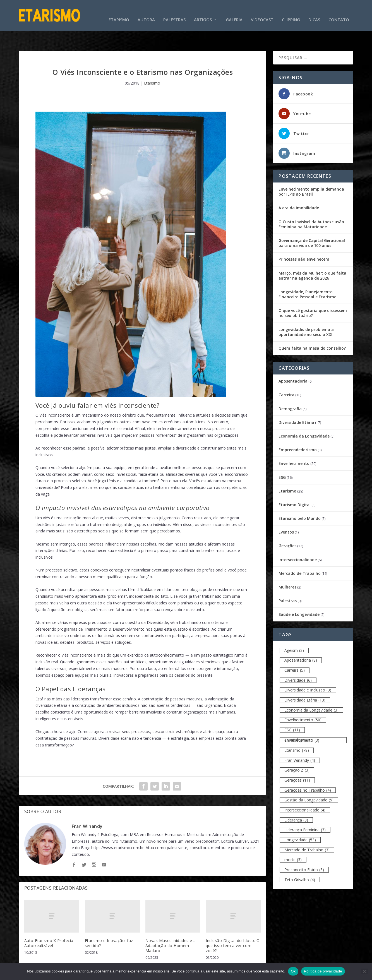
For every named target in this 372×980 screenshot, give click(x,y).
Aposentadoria (293, 364)
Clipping (291, 11)
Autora (146, 11)
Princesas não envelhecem (304, 242)
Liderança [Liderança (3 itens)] (296, 803)
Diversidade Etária (296, 405)
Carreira (286, 377)
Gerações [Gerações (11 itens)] (297, 763)
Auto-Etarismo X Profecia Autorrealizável (49, 926)
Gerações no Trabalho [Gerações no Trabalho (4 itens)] (308, 773)
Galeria (234, 11)
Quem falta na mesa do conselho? (312, 331)
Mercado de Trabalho (300, 556)
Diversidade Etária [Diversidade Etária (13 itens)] (305, 683)
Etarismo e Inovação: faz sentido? (109, 926)
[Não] (364, 971)
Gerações (287, 528)
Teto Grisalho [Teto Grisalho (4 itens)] (300, 862)
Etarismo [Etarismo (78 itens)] (297, 733)
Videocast (262, 11)
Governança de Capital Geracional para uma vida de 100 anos (312, 226)
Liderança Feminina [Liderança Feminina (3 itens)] (305, 812)
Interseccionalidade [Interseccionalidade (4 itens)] (305, 793)
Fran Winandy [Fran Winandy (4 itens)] (300, 743)
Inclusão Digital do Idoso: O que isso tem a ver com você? (233, 928)
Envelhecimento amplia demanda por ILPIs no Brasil (311, 174)
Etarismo (119, 11)
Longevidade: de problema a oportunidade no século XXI (306, 315)
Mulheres (287, 570)
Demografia (290, 391)
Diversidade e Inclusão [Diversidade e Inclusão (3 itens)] (308, 673)
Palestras (174, 11)
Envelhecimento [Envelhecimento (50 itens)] (303, 702)
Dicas (314, 11)
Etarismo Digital (295, 487)
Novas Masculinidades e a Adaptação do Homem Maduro (171, 928)
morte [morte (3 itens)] (293, 842)
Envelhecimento (294, 446)
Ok (293, 971)
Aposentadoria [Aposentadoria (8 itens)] (301, 643)
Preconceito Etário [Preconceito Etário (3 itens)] (304, 852)
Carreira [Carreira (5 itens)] (295, 653)
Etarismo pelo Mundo (300, 501)
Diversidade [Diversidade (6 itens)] (298, 663)
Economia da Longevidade (304, 419)
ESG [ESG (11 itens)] (292, 713)
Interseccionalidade (298, 542)
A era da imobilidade (299, 190)
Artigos (203, 11)
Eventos (286, 515)
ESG (282, 460)
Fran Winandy (87, 809)
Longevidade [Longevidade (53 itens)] (300, 822)
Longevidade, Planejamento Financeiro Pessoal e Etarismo (308, 277)
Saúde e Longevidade (299, 597)
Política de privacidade (323, 971)
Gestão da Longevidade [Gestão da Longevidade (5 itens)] (309, 783)
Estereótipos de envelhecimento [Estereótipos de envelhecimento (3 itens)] (302, 723)
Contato (339, 11)
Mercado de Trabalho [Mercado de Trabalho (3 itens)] (307, 833)
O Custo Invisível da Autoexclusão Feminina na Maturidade (311, 207)
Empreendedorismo (298, 432)
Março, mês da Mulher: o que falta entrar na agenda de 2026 (312, 258)
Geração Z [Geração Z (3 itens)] (297, 753)
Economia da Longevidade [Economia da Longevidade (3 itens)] (311, 693)
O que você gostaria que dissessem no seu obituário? (313, 296)
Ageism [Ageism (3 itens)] (294, 633)
